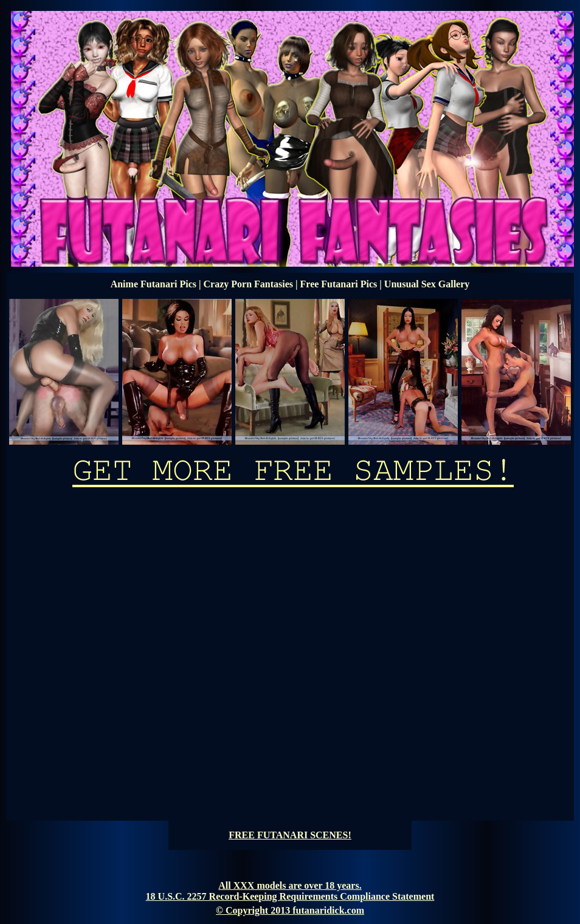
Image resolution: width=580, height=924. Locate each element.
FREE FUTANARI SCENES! (290, 835)
